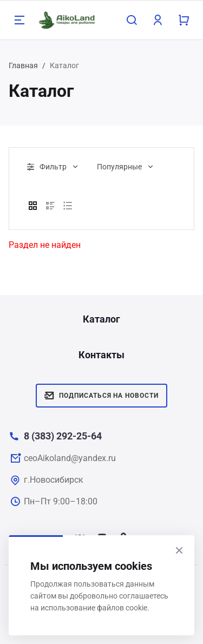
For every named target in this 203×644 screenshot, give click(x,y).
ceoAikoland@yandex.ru (70, 458)
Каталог (101, 319)
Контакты (101, 355)
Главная (23, 65)
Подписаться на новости (101, 396)
